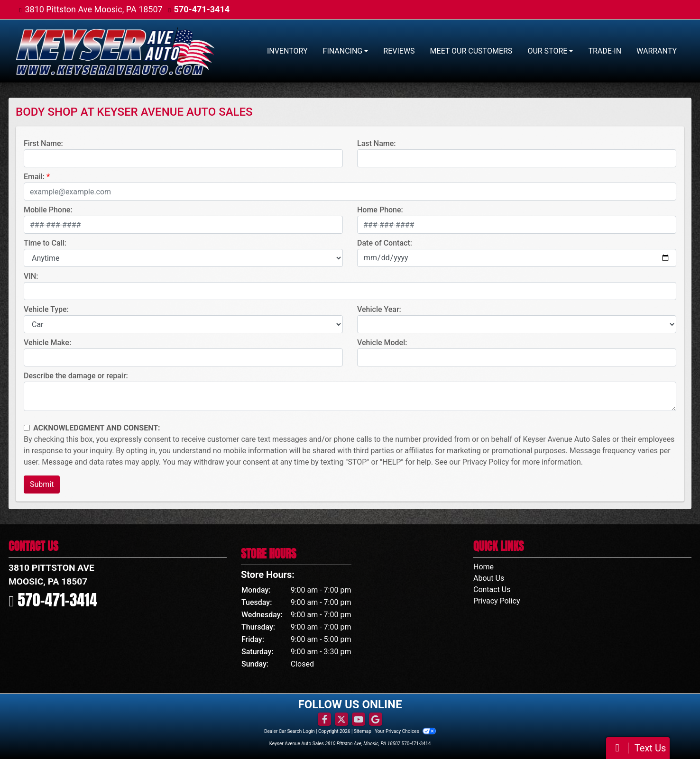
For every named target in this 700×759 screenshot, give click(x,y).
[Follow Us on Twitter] (341, 720)
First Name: (43, 143)
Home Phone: (380, 210)
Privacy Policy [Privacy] (497, 601)
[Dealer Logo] (115, 51)
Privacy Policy (486, 462)
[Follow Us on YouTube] (359, 720)
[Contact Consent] (27, 428)
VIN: (31, 276)
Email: (34, 177)
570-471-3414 (202, 9)
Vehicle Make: (47, 343)
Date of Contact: (385, 243)
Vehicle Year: (379, 309)
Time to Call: (45, 243)
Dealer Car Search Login (290, 731)
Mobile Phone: (48, 210)
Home (484, 567)
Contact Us (492, 590)
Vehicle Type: (46, 309)
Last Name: (377, 143)
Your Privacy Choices (405, 731)
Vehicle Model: (382, 343)
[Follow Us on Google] (376, 720)
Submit (42, 484)
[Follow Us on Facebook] (324, 720)
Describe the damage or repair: (76, 376)
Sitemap (363, 731)
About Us (489, 578)
